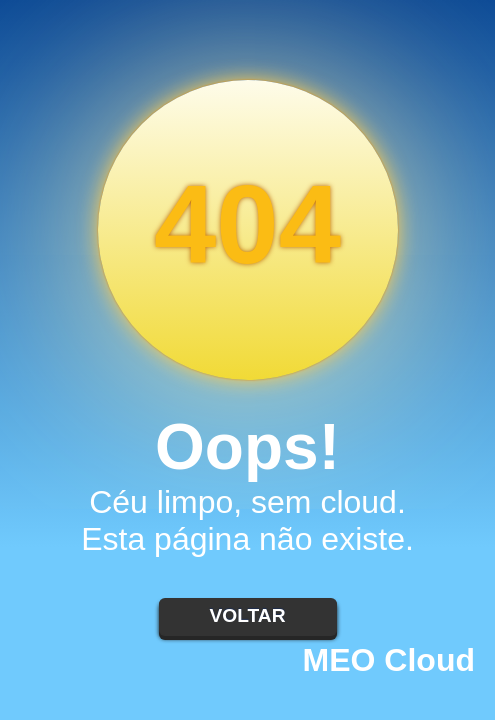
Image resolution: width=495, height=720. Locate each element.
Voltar (247, 615)
